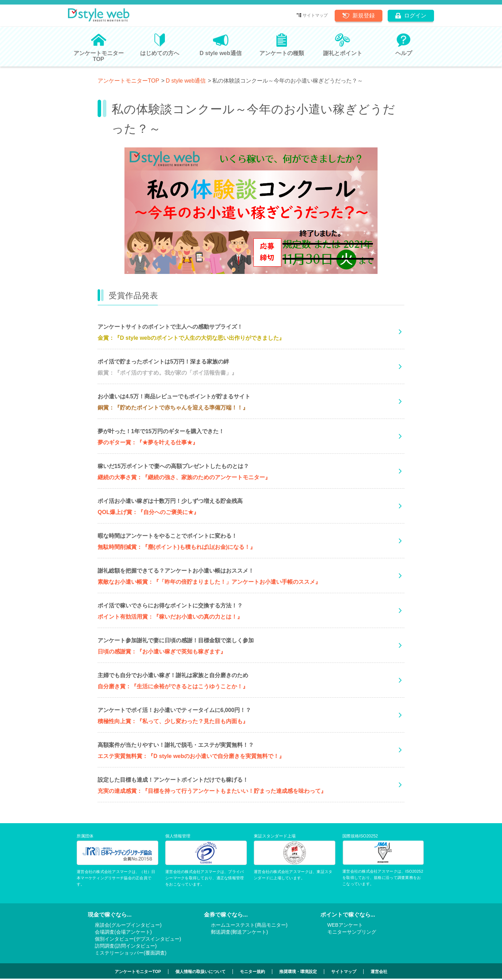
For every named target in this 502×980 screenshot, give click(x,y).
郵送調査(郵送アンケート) (239, 932)
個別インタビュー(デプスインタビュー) (138, 939)
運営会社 (379, 972)
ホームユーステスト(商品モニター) (249, 925)
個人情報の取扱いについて (200, 972)
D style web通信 (186, 81)
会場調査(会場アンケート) (123, 932)
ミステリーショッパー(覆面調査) (131, 953)
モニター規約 (252, 972)
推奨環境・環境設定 (298, 972)
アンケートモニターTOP (128, 81)
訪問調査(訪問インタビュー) (126, 946)
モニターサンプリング (352, 932)
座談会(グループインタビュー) (128, 925)
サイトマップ (315, 15)
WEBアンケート (345, 925)
